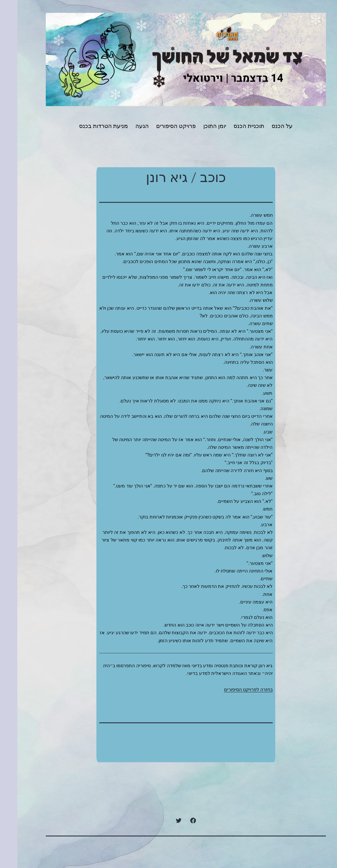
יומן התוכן (197, 126)
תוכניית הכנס (231, 126)
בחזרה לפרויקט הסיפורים (231, 690)
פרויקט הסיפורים (159, 126)
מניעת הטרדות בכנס (86, 126)
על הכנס (265, 126)
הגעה (125, 126)
